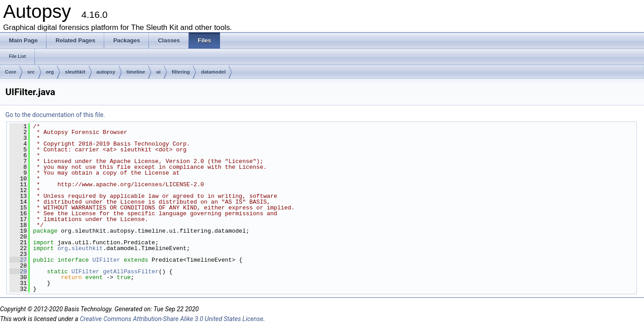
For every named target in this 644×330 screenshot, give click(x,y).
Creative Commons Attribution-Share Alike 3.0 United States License (171, 319)
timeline (136, 72)
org (50, 72)
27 (18, 260)
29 (18, 272)
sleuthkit (75, 72)
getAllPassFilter (131, 272)
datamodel (213, 72)
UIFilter (106, 260)
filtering (181, 72)
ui (158, 72)
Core (11, 72)
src (31, 72)
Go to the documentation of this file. (55, 115)
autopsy (106, 72)
